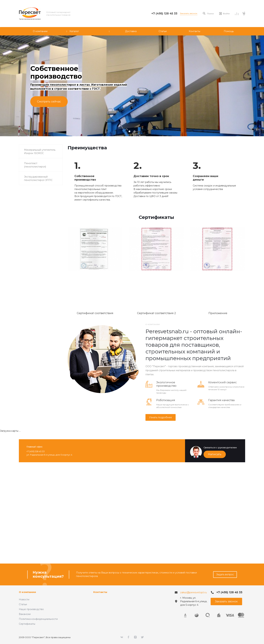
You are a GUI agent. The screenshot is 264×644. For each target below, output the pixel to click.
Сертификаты (27, 624)
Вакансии (25, 614)
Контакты (100, 592)
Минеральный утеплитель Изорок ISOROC (40, 152)
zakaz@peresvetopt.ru (193, 592)
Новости (24, 599)
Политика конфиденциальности (38, 619)
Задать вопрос (225, 574)
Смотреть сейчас (49, 102)
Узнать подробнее (161, 417)
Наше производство (31, 609)
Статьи (23, 604)
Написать (215, 454)
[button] (129, 131)
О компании (27, 592)
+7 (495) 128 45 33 (164, 14)
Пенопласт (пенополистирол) (35, 165)
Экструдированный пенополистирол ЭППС (38, 178)
